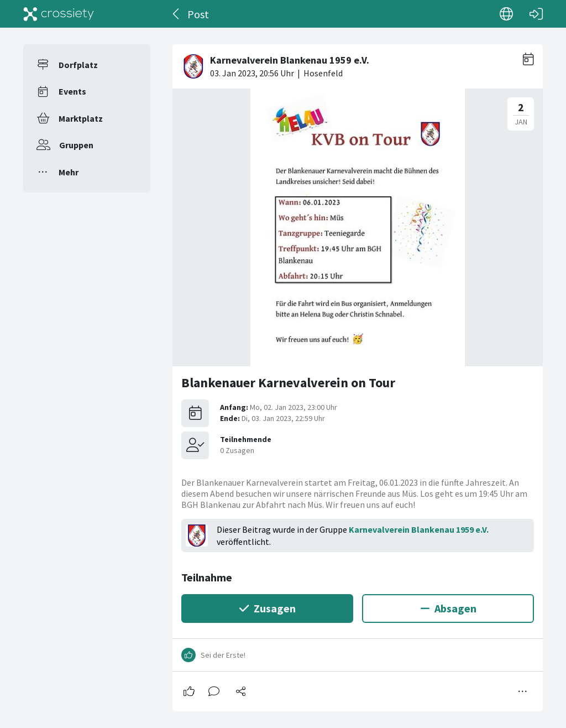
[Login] (536, 14)
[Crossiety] (59, 14)
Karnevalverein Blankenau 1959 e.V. (419, 529)
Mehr (69, 172)
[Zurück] (177, 14)
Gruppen (76, 145)
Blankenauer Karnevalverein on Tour (288, 383)
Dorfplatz (78, 65)
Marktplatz (81, 118)
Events (72, 91)
